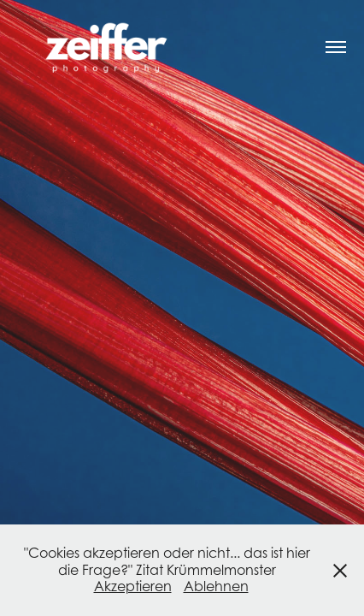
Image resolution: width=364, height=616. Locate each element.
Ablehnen (216, 586)
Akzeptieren (133, 586)
